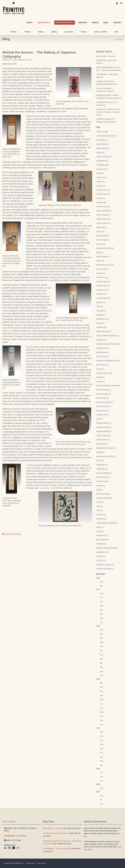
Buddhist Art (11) (103, 319)
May (102, 606)
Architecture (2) (102, 535)
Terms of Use (42, 863)
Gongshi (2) (101, 186)
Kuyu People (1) (103, 269)
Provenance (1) (102, 169)
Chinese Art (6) (102, 481)
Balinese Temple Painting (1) (107, 548)
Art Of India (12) (103, 365)
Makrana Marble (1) (104, 431)
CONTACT (117, 23)
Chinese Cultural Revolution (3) (108, 344)
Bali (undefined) (102, 540)
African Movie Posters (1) (106, 456)
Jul (101, 597)
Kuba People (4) (103, 144)
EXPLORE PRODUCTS (65, 23)
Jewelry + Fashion (101, 32)
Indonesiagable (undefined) (107, 523)
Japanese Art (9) (103, 348)
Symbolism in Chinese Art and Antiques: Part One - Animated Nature (108, 112)
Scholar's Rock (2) (103, 194)
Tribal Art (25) (102, 327)
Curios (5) (100, 261)
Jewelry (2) (101, 452)
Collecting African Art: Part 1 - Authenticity (108, 104)
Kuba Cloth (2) (102, 140)
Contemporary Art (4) (104, 373)
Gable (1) (100, 527)
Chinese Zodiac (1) (104, 423)
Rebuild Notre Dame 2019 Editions (106, 62)
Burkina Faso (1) (103, 352)
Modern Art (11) (102, 277)
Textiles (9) (101, 152)
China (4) (100, 502)
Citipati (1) (100, 173)
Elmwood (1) (101, 515)
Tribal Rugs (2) (102, 444)
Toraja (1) (100, 531)
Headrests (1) (102, 340)
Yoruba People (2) (103, 298)
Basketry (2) (101, 302)
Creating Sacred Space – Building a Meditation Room (107, 83)
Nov (102, 582)
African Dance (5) (103, 207)
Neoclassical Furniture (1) (106, 448)
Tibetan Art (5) (102, 177)
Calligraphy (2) (102, 469)
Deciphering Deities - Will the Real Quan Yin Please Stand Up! (109, 97)
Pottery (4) (100, 232)
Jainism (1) (101, 198)
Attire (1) (100, 490)
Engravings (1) (102, 465)
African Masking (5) (104, 211)
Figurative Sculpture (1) (105, 565)
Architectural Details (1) (105, 569)
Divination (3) (101, 294)
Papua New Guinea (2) (105, 248)
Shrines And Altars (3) (105, 402)
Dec (102, 630)
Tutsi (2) (100, 306)
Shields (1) (101, 377)
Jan (102, 622)
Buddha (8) (101, 315)
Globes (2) (100, 182)
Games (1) (100, 369)
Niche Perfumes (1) (104, 406)
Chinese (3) (101, 556)
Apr (101, 586)
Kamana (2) (101, 244)
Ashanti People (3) (103, 394)
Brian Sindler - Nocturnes (106, 56)
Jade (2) (100, 419)
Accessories (69, 32)
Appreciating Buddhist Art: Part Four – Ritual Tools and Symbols (109, 69)
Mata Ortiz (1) (102, 227)
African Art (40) (102, 132)
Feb (102, 618)
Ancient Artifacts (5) (104, 473)
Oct (101, 638)
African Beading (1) (104, 331)
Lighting (54, 32)
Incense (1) (101, 485)
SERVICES (83, 23)
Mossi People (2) (103, 240)
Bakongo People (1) (104, 427)
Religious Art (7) (103, 290)
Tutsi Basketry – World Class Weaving (107, 76)
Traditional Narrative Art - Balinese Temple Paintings (106, 120)
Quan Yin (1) (101, 560)
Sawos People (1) (103, 257)
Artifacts (27, 32)
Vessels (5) (101, 381)
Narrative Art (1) (102, 552)
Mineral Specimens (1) (105, 265)
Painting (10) (101, 202)
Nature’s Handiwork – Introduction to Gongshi (105, 90)
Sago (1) (100, 252)
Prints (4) (100, 461)
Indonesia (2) (101, 519)
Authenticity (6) (102, 161)
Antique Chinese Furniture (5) (108, 336)
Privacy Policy (31, 863)
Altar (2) (99, 506)
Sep (102, 642)
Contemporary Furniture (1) (107, 136)
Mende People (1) (103, 215)
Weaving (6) (101, 311)
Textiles (41, 32)
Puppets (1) (101, 273)
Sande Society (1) (103, 219)
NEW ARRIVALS (44, 23)
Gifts (117, 32)
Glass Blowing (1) (103, 477)
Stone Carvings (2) (104, 494)
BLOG (106, 23)
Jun (102, 602)
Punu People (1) (103, 356)
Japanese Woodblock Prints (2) (108, 361)
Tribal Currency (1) (104, 223)
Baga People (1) (103, 411)
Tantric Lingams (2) (104, 436)
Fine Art (84, 32)
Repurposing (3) (103, 148)
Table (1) (100, 510)
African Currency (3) (104, 157)
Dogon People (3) (103, 281)
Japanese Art (9, 534)
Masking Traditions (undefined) (108, 386)
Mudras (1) (101, 323)
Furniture (14, 32)
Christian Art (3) (102, 415)
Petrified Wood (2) (103, 440)
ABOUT (30, 23)
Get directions (15, 836)
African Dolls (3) (103, 236)
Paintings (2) (101, 544)
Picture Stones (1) (103, 190)
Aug (102, 593)
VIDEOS (95, 23)
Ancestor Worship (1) (104, 498)
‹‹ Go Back (119, 40)
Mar (102, 614)
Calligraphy (17, 534)
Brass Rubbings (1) (104, 390)
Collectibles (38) (103, 165)
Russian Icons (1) (103, 286)
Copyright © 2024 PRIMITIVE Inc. (14, 863)
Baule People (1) (103, 398)
